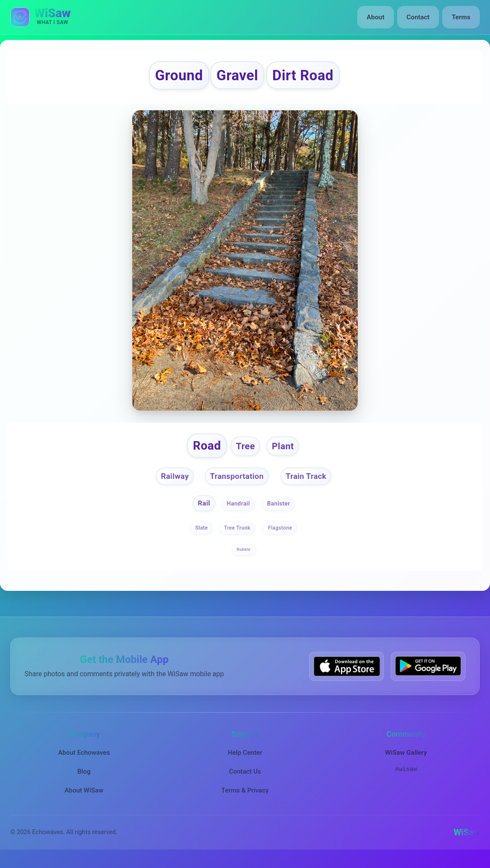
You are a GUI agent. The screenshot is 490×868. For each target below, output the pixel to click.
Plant (286, 451)
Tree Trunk (237, 536)
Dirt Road (310, 77)
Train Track (310, 482)
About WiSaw (84, 799)
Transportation (236, 482)
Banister (280, 511)
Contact (419, 17)
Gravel (236, 77)
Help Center (245, 761)
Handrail (238, 511)
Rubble (244, 558)
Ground (170, 77)
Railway (170, 482)
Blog (84, 780)
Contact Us (245, 780)
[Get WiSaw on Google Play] (428, 675)
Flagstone (280, 536)
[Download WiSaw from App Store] (347, 675)
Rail (203, 511)
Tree (246, 451)
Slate (201, 536)
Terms (461, 17)
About (378, 17)
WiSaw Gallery (406, 761)
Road (204, 451)
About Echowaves (84, 761)
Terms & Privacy (245, 799)
